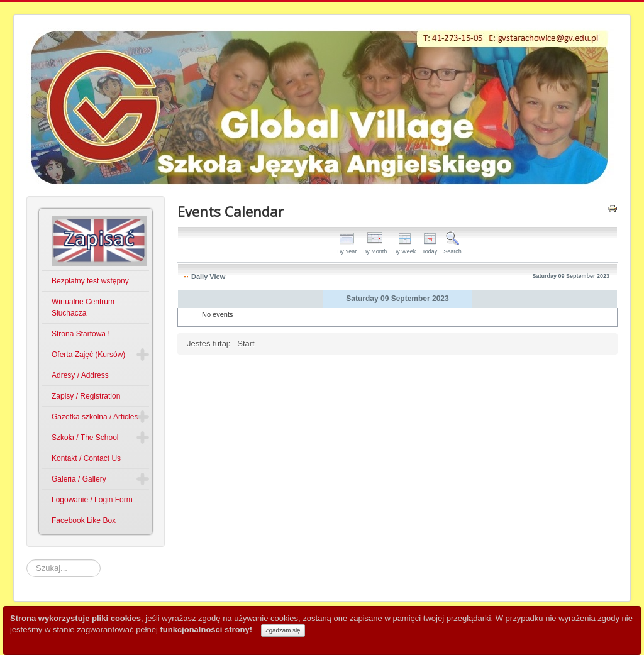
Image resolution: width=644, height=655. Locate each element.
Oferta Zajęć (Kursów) (88, 355)
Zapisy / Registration (86, 396)
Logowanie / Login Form (92, 500)
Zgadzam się (283, 630)
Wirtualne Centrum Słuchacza (83, 307)
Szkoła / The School (85, 438)
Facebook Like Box (84, 520)
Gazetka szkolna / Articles (95, 417)
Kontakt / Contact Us (86, 458)
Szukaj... (27, 560)
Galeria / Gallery (79, 479)
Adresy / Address (80, 375)
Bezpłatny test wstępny (90, 281)
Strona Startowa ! (81, 334)
